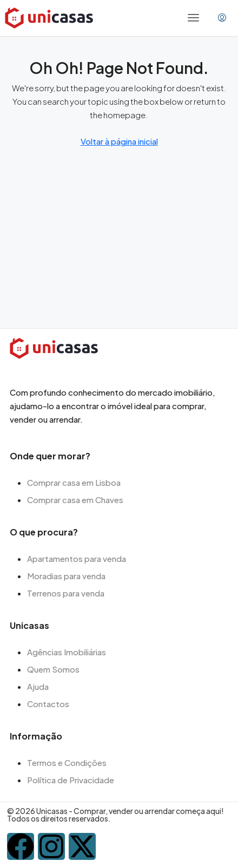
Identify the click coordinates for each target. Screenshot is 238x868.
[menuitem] (222, 18)
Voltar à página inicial (119, 141)
